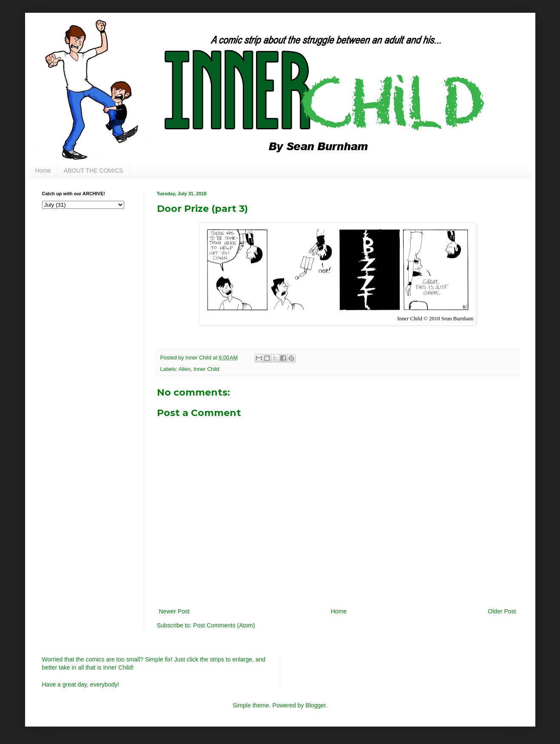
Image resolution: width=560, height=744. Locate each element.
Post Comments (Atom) (224, 625)
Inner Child (206, 369)
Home (43, 171)
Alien (185, 369)
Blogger (315, 705)
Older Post (502, 611)
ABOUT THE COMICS (94, 171)
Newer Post (174, 611)
